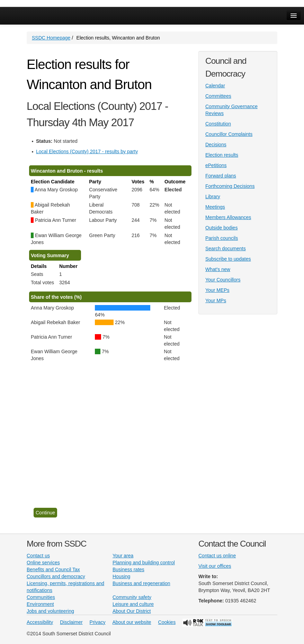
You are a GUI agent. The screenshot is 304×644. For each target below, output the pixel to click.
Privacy (98, 622)
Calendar (215, 86)
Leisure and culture (133, 604)
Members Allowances (228, 217)
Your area (123, 556)
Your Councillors (223, 280)
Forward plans (221, 176)
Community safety (132, 597)
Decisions (216, 145)
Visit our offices (215, 566)
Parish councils (222, 238)
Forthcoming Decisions (230, 186)
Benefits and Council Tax (53, 569)
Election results (222, 155)
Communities (41, 597)
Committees (218, 96)
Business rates (128, 569)
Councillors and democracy (56, 576)
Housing (121, 576)
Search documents (226, 249)
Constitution (218, 124)
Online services (43, 563)
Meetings (215, 207)
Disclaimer (71, 622)
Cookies (167, 622)
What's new (218, 269)
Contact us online (217, 556)
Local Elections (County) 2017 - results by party (87, 151)
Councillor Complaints (229, 134)
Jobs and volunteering (50, 611)
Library (213, 197)
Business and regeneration (141, 583)
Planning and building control (144, 563)
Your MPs (216, 301)
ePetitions (216, 165)
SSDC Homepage (51, 38)
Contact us (38, 556)
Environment (40, 604)
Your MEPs (217, 290)
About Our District (132, 611)
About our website (132, 622)
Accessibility (40, 622)
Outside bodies (221, 228)
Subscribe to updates (228, 259)
